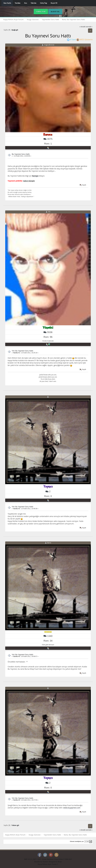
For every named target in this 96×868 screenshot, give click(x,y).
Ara (25, 3)
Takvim (33, 3)
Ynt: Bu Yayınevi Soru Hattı (22, 351)
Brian (60, 862)
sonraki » (89, 27)
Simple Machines (48, 859)
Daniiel (45, 862)
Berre (49, 543)
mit (49, 212)
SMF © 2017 (37, 859)
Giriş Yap (44, 3)
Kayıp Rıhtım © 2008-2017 (63, 859)
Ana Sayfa (7, 3)
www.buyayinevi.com (72, 808)
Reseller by (39, 862)
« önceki (82, 27)
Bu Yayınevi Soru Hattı (21, 154)
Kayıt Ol (54, 3)
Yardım (18, 3)
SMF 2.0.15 (28, 859)
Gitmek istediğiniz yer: (77, 841)
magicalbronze (49, 45)
